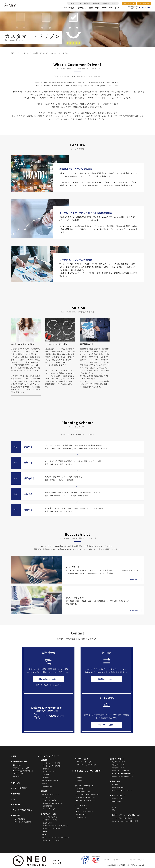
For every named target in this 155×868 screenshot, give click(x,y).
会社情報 (96, 3)
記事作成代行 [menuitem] (82, 813)
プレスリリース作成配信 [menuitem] (85, 810)
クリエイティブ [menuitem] (81, 804)
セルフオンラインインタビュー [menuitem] (53, 802)
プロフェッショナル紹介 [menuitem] (21, 767)
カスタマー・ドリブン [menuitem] (50, 819)
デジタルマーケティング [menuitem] (84, 785)
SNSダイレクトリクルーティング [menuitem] (123, 776)
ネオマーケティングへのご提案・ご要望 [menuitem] (125, 820)
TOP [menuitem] (14, 755)
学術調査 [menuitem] (46, 782)
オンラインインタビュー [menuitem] (51, 793)
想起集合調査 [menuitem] (47, 822)
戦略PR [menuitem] (80, 777)
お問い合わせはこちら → (48, 679)
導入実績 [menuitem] (115, 784)
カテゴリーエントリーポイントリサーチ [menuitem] (56, 836)
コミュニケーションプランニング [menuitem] (87, 770)
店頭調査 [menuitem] (46, 774)
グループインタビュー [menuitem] (50, 799)
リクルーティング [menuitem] (49, 808)
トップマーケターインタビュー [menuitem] (122, 789)
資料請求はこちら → (107, 679)
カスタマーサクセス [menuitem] (118, 761)
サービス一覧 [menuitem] (18, 776)
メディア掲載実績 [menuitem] (19, 787)
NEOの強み (69, 8)
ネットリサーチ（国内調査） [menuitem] (52, 762)
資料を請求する (144, 4)
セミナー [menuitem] (115, 806)
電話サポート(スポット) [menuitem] (120, 767)
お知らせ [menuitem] (15, 782)
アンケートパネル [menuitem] (19, 773)
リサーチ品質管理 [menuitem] (19, 818)
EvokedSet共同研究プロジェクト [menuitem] (24, 770)
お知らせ (72, 3)
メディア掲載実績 (84, 3)
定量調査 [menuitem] (44, 759)
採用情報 (105, 3)
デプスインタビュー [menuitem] (50, 796)
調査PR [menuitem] (80, 780)
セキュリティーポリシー (112, 859)
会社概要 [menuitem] (15, 793)
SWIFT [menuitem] (45, 831)
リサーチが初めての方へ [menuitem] (21, 809)
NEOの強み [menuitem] (17, 764)
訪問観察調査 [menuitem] (47, 805)
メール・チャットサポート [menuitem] (121, 770)
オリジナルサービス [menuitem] (48, 813)
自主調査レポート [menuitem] (118, 798)
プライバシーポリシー (137, 859)
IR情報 (113, 3)
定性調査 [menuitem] (44, 790)
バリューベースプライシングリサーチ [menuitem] (55, 825)
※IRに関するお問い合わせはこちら (48, 685)
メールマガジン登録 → (107, 724)
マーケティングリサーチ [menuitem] (48, 755)
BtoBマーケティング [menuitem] (84, 761)
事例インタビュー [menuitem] (118, 787)
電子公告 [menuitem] (15, 804)
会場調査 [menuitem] (46, 768)
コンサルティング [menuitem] (82, 758)
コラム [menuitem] (114, 803)
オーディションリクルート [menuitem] (52, 828)
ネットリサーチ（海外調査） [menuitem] (52, 765)
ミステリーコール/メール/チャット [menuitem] (123, 773)
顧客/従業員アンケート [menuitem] (50, 780)
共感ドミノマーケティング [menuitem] (52, 839)
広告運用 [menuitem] (80, 788)
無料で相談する (129, 4)
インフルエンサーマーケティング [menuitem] (88, 794)
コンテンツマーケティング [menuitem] (86, 797)
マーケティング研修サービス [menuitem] (87, 764)
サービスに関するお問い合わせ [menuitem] (122, 817)
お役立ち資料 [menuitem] (116, 800)
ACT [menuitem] (44, 833)
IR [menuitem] (13, 798)
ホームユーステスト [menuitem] (50, 771)
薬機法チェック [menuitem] (82, 816)
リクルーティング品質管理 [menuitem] (22, 821)
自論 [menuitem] (113, 809)
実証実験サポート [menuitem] (49, 785)
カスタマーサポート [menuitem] (117, 758)
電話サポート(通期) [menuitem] (118, 764)
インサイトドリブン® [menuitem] (50, 816)
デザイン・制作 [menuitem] (82, 808)
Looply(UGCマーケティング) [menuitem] (87, 799)
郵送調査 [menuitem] (46, 777)
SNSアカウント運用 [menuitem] (84, 791)
